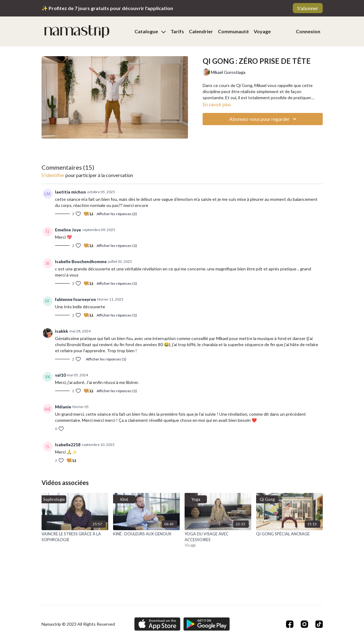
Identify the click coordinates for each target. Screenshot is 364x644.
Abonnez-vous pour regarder (264, 119)
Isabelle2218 (68, 445)
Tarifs (177, 31)
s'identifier (53, 175)
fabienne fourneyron (75, 299)
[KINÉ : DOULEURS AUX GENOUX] (146, 534)
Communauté (233, 31)
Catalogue (150, 31)
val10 (60, 375)
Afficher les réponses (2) (117, 214)
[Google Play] (207, 624)
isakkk (62, 331)
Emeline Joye (68, 230)
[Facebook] (290, 624)
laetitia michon (70, 192)
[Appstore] (157, 624)
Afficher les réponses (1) (117, 246)
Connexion (308, 31)
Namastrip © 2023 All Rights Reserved (78, 624)
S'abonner (308, 8)
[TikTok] (319, 624)
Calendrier (201, 31)
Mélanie (63, 407)
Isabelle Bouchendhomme (81, 261)
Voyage (262, 31)
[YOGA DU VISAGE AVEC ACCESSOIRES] (218, 537)
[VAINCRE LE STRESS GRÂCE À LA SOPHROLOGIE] (75, 537)
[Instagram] (304, 624)
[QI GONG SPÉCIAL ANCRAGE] (289, 534)
